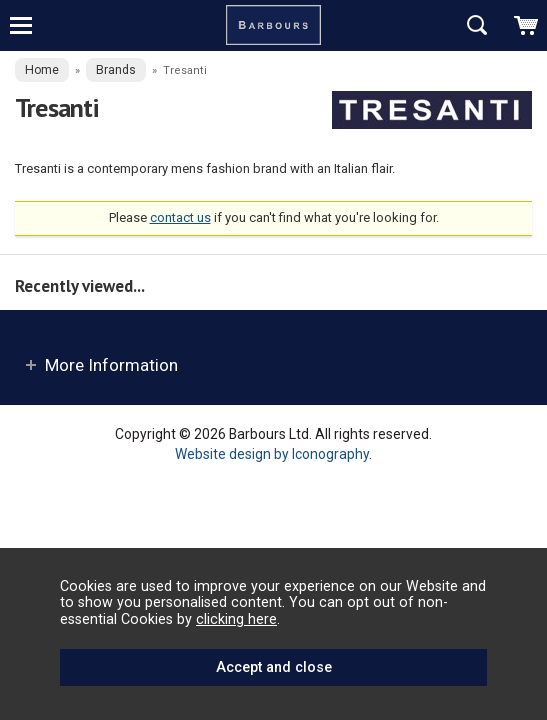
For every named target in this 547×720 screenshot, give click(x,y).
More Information (111, 365)
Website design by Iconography (272, 454)
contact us (180, 217)
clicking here (236, 619)
